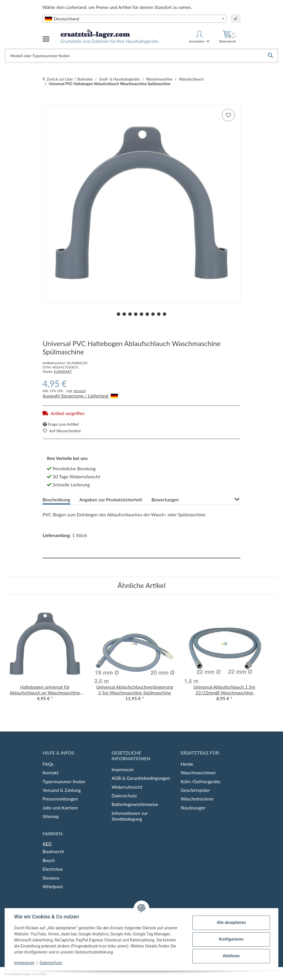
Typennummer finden (64, 781)
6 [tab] (147, 314)
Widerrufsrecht (127, 787)
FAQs (48, 764)
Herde (187, 764)
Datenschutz (51, 963)
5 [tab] (141, 314)
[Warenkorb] (227, 37)
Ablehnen (231, 956)
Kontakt (50, 772)
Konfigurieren (231, 939)
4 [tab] (136, 314)
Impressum (24, 963)
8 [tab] (159, 314)
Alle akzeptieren (231, 922)
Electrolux (53, 869)
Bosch (49, 860)
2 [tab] (124, 314)
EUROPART (63, 371)
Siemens (51, 878)
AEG (47, 844)
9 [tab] (165, 314)
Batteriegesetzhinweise (135, 804)
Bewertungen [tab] (165, 499)
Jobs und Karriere (60, 808)
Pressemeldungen (60, 799)
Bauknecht (53, 851)
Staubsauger (193, 808)
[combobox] (134, 19)
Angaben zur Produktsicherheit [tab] (111, 499)
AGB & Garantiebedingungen (141, 778)
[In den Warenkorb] (47, 101)
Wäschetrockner (197, 799)
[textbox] (134, 19)
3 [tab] (130, 314)
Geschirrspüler (195, 790)
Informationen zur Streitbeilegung (130, 816)
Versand (79, 391)
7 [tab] (153, 314)
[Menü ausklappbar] (46, 37)
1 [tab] (118, 314)
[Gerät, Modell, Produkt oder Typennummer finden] (135, 56)
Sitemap (51, 816)
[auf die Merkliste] (228, 115)
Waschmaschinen (198, 772)
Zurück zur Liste (60, 79)
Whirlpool (53, 886)
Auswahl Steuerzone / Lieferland (80, 396)
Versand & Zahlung (62, 790)
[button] (199, 37)
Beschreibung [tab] (56, 499)
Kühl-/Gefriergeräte (201, 781)
